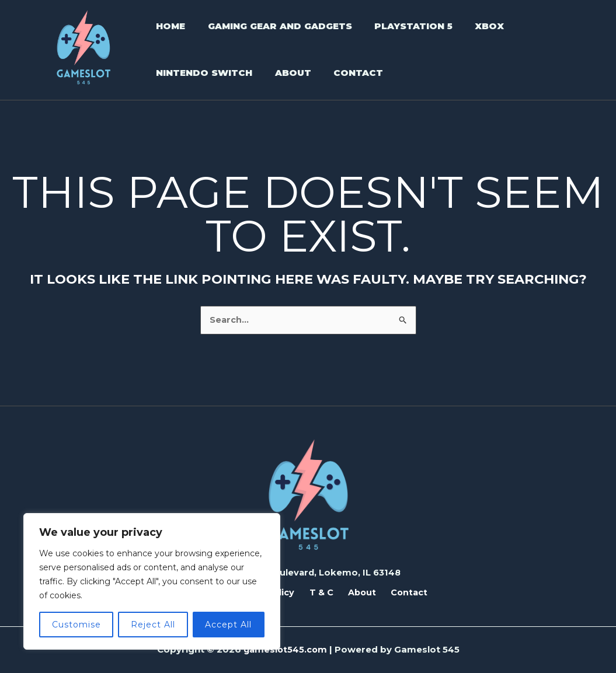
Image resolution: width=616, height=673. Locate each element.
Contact (399, 592)
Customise (76, 625)
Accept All (228, 625)
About (357, 592)
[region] (152, 581)
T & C (321, 592)
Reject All (153, 625)
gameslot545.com (285, 649)
